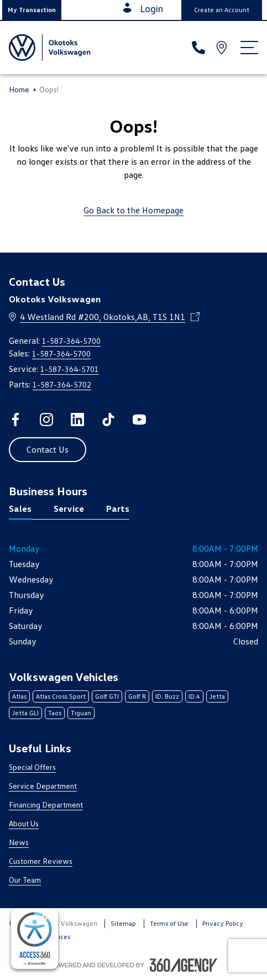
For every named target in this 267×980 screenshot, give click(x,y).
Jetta (217, 696)
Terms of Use (169, 923)
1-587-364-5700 (71, 341)
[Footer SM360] (184, 965)
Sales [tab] (20, 509)
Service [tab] (69, 509)
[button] (32, 10)
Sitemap (123, 923)
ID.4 (194, 696)
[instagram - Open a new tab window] (46, 420)
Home (19, 90)
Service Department (43, 786)
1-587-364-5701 (70, 369)
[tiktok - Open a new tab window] (108, 420)
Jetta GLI (25, 713)
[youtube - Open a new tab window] (139, 420)
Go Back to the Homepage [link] (133, 210)
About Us (24, 823)
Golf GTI (107, 696)
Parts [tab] (118, 509)
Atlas (19, 696)
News (19, 842)
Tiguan (81, 713)
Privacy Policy (223, 923)
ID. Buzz (167, 696)
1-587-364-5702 (62, 384)
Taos (55, 713)
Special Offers (32, 767)
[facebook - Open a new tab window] (15, 420)
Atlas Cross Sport (61, 696)
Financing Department (46, 805)
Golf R (137, 696)
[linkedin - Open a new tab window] (77, 420)
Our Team (25, 880)
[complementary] (35, 939)
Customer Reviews (41, 861)
